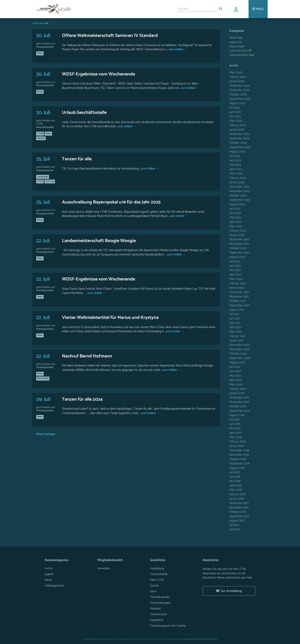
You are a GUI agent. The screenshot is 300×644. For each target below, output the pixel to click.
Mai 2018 (235, 481)
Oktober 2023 (238, 196)
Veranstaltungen (160, 603)
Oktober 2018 (238, 459)
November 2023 (239, 191)
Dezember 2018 (239, 450)
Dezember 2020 (240, 345)
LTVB (40, 133)
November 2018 (239, 455)
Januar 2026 (237, 81)
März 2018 (236, 490)
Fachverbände (159, 574)
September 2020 (240, 358)
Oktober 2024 (238, 143)
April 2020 (236, 380)
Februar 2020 (238, 389)
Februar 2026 (238, 77)
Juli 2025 (235, 108)
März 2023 (236, 226)
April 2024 (236, 169)
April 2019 (235, 433)
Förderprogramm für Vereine (168, 626)
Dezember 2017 (239, 503)
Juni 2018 (235, 477)
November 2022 (239, 244)
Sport (153, 591)
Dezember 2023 (239, 187)
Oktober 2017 (238, 512)
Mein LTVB (157, 580)
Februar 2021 (237, 336)
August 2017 (237, 521)
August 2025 (237, 103)
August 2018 (237, 468)
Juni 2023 (235, 213)
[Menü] (258, 9)
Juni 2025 (235, 112)
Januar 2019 (237, 446)
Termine (50, 181)
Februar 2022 (238, 283)
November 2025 (239, 90)
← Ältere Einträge (44, 434)
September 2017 (239, 516)
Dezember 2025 (239, 86)
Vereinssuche (158, 614)
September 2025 (240, 99)
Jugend (234, 42)
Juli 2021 (234, 314)
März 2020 (236, 384)
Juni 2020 (235, 371)
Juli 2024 (235, 156)
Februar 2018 (237, 494)
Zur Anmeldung (229, 591)
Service (154, 586)
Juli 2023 (235, 209)
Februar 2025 (238, 125)
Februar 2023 (238, 231)
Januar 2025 (237, 130)
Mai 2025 (235, 116)
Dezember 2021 (239, 292)
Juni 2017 (235, 529)
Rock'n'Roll (43, 378)
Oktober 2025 (238, 94)
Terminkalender (160, 597)
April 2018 (235, 486)
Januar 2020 (237, 393)
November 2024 (239, 138)
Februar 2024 (238, 178)
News (40, 53)
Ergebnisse (157, 620)
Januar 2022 (237, 288)
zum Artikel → (177, 49)
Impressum (189, 639)
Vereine (41, 138)
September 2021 (239, 305)
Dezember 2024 (239, 134)
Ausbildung (157, 568)
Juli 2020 (235, 367)
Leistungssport (238, 51)
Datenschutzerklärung (206, 639)
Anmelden (104, 568)
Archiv (233, 38)
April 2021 (235, 327)
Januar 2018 (237, 499)
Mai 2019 (235, 428)
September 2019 (239, 411)
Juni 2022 (235, 266)
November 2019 (239, 402)
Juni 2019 (235, 424)
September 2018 (239, 464)
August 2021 (237, 310)
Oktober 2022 (238, 248)
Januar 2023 (237, 235)
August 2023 (237, 204)
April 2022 (236, 275)
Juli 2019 (234, 420)
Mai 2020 (235, 376)
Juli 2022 (235, 261)
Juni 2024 (235, 160)
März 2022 (236, 279)
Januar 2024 (237, 182)
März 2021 (236, 332)
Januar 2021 (237, 341)
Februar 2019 (237, 442)
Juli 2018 (234, 472)
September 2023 (240, 200)
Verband (155, 609)
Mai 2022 (235, 270)
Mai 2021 (235, 323)
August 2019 (237, 415)
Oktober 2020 (238, 354)
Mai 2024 (235, 165)
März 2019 (236, 437)
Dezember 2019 (239, 398)
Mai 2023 (235, 218)
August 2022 (237, 257)
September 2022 (240, 253)
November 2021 (239, 297)
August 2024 (237, 152)
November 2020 (240, 349)
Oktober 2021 (238, 301)
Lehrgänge (43, 177)
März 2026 (236, 73)
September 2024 (240, 147)
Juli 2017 (234, 525)
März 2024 (236, 174)
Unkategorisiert (239, 55)
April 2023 (236, 222)
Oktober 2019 (238, 406)
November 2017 (239, 508)
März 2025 (236, 121)
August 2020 (237, 363)
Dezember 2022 (239, 239)
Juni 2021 (235, 319)
